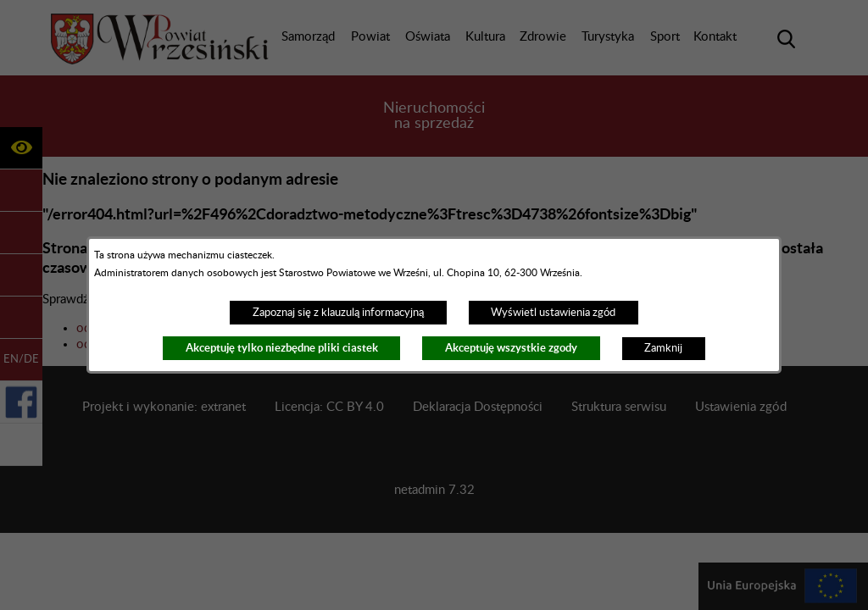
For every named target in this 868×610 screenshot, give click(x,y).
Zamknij (663, 348)
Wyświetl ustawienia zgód (553, 313)
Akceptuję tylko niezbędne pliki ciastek (282, 348)
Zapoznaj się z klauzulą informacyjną (338, 313)
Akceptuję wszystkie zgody (511, 348)
